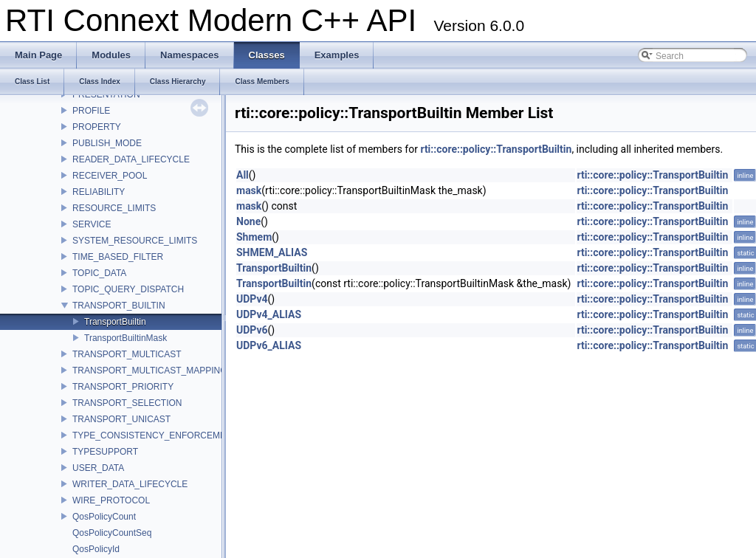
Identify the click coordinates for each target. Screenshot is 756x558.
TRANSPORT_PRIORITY (123, 387)
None (248, 221)
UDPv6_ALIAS (269, 345)
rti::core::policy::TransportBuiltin (496, 149)
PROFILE (91, 111)
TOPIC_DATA (99, 273)
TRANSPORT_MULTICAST (127, 354)
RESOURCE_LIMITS (114, 208)
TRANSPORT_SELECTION (127, 403)
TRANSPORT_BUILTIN (119, 306)
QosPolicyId (96, 549)
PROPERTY (97, 127)
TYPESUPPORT (105, 452)
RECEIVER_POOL (110, 176)
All (243, 175)
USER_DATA (98, 468)
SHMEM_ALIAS (272, 252)
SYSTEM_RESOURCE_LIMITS (135, 241)
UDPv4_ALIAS (269, 314)
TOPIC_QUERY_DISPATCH (128, 289)
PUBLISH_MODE (107, 143)
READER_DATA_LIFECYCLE (131, 159)
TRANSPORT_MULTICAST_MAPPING (150, 371)
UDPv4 (252, 299)
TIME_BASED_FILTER (118, 257)
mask (249, 190)
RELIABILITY (99, 192)
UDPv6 (252, 330)
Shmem (254, 237)
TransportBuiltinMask (126, 338)
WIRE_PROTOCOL (111, 500)
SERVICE (92, 224)
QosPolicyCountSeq (112, 533)
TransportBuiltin (115, 322)
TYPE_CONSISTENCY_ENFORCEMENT (155, 435)
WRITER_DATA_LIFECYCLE (130, 484)
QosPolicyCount (104, 517)
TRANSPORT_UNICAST (121, 419)
